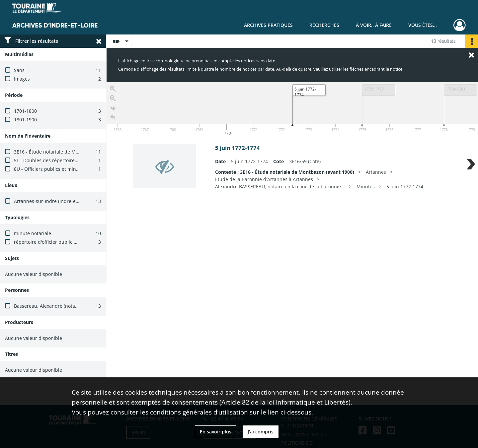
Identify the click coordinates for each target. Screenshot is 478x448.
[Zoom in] (113, 89)
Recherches (324, 25)
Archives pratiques (268, 25)
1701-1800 (25, 111)
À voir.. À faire (374, 25)
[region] (292, 182)
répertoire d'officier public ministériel (56, 242)
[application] (292, 110)
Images (22, 79)
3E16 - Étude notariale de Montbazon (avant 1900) (69, 152)
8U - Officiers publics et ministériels (54, 169)
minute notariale (33, 233)
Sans (19, 70)
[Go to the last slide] (113, 108)
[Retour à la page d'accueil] (113, 118)
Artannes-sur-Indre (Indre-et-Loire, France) (61, 201)
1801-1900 (25, 120)
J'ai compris (261, 432)
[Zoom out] (113, 98)
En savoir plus (216, 432)
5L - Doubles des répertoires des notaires (60, 160)
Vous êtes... (423, 25)
